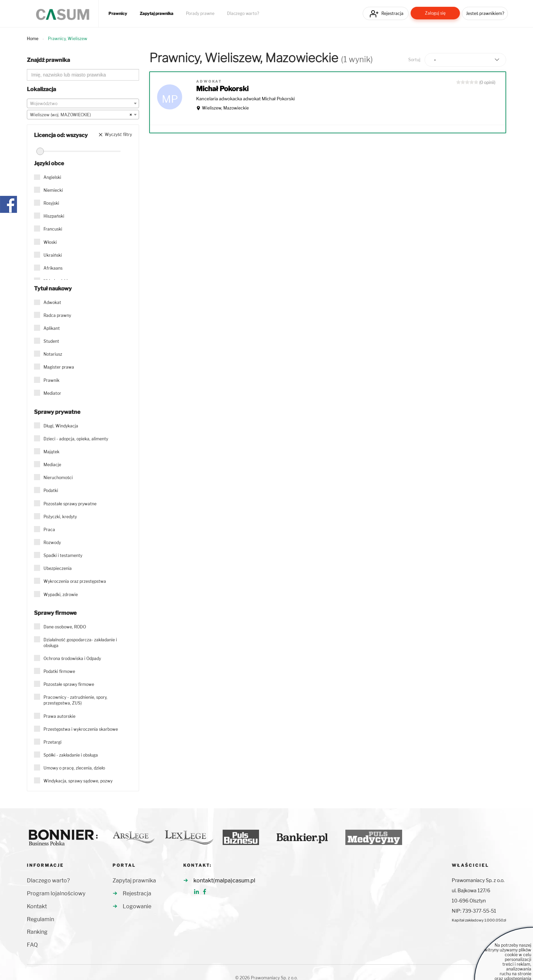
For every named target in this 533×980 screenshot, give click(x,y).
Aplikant (52, 328)
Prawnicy (118, 14)
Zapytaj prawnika (157, 14)
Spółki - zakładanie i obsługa (71, 755)
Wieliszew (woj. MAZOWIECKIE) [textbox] (81, 115)
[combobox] (83, 103)
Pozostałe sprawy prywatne (70, 504)
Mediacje (52, 465)
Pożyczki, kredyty (60, 517)
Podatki (51, 491)
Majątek (51, 452)
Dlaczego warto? (243, 14)
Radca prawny (57, 315)
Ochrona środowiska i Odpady (72, 658)
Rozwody (52, 543)
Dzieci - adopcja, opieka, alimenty (76, 439)
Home (33, 39)
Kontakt (37, 906)
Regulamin (40, 919)
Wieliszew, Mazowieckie (225, 108)
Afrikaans (53, 268)
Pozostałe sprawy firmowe (69, 684)
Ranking (37, 932)
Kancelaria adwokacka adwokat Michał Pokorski (245, 99)
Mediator (52, 393)
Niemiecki (53, 190)
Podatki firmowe (59, 671)
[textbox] (83, 104)
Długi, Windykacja (61, 426)
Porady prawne (200, 14)
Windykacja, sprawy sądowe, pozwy (78, 781)
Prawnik (51, 380)
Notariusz (53, 354)
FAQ (32, 945)
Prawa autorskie (59, 716)
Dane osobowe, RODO (65, 627)
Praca (49, 530)
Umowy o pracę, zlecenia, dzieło (74, 768)
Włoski (50, 242)
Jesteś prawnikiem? (485, 13)
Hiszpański (54, 216)
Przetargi (53, 742)
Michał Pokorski (222, 89)
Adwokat (52, 302)
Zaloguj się (435, 13)
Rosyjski (51, 203)
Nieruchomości (58, 478)
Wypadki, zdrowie (61, 595)
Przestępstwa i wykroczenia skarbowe (81, 729)
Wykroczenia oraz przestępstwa (75, 581)
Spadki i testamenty (63, 555)
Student (51, 341)
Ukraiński (53, 255)
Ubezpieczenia (58, 568)
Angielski (52, 177)
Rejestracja (392, 13)
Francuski (53, 229)
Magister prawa (59, 367)
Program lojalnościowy (56, 893)
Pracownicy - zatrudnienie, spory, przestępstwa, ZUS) (75, 700)
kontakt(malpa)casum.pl (224, 881)
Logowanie (137, 906)
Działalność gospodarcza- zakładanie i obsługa (80, 643)
